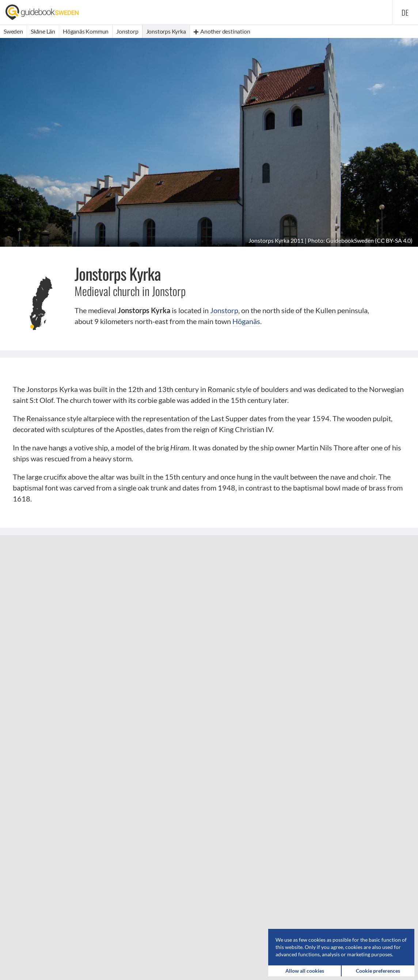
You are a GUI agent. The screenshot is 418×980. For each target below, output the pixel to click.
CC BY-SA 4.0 (394, 240)
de (405, 12)
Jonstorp (224, 310)
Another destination (222, 31)
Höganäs (246, 321)
